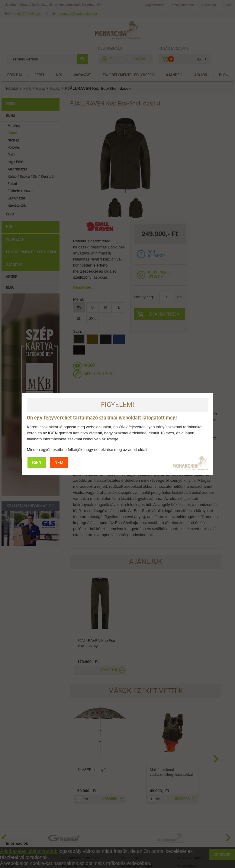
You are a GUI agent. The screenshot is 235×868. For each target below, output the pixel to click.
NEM (59, 463)
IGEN (37, 463)
